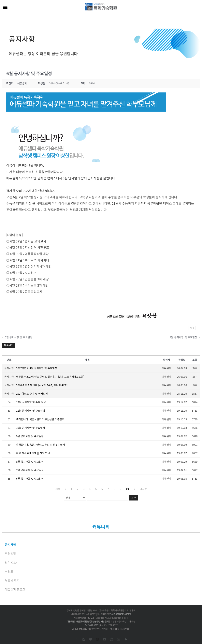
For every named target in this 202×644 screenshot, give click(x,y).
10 (127, 489)
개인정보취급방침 (84, 621)
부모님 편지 (12, 580)
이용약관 (71, 621)
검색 (134, 498)
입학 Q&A (11, 562)
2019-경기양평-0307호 (121, 614)
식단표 (9, 571)
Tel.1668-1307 (92, 625)
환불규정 (96, 621)
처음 (58, 489)
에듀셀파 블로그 (15, 589)
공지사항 (10, 545)
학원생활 (10, 553)
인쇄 (192, 328)
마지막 (143, 489)
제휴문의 (105, 621)
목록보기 (9, 345)
